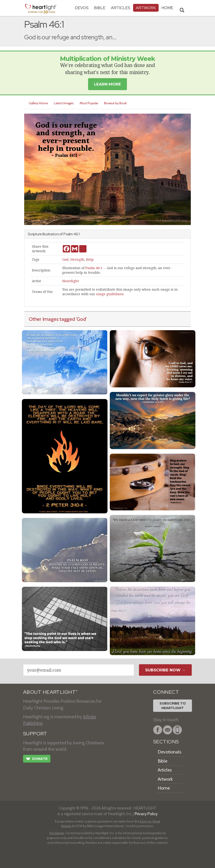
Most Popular (89, 103)
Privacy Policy (146, 814)
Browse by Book (115, 103)
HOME (167, 8)
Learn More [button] (107, 84)
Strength (77, 260)
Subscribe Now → (165, 670)
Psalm (68, 234)
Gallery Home (38, 103)
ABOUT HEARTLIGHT (50, 692)
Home (164, 788)
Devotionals (169, 752)
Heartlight (71, 281)
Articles (121, 8)
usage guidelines (110, 294)
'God (81, 319)
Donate (37, 759)
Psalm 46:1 (94, 268)
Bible (100, 8)
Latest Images (64, 103)
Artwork (146, 8)
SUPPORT (35, 734)
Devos (82, 8)
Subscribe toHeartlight (173, 706)
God (65, 260)
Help (90, 260)
